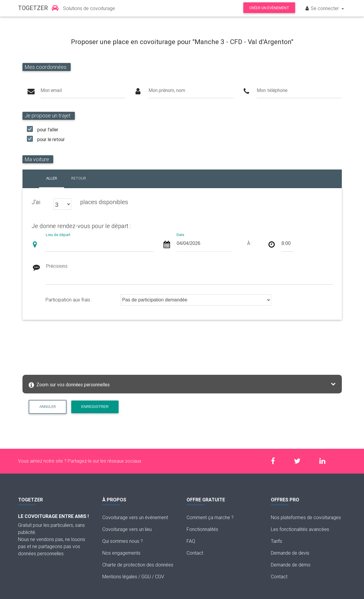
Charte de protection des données (138, 565)
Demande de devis (290, 553)
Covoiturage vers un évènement (135, 517)
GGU (146, 577)
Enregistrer (95, 407)
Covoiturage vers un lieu (127, 529)
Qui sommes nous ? (123, 541)
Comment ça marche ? (210, 517)
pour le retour (51, 139)
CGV (160, 577)
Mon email (51, 90)
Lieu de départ (58, 235)
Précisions (57, 266)
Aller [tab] (52, 178)
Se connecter (322, 8)
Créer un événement (269, 8)
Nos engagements (121, 553)
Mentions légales (120, 577)
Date (180, 235)
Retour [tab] (79, 178)
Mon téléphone (272, 90)
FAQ (191, 541)
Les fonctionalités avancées (300, 529)
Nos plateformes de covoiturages (306, 517)
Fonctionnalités (202, 529)
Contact (195, 553)
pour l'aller (48, 130)
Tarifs (276, 541)
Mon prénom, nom (167, 90)
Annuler (48, 407)
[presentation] (72, 345)
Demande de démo (291, 565)
